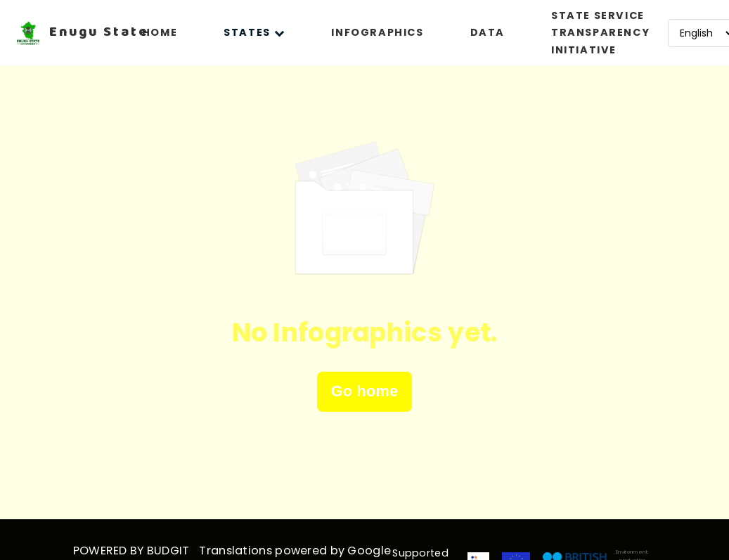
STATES (254, 32)
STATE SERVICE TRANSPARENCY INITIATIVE (600, 33)
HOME (160, 32)
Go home (365, 391)
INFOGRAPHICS (377, 32)
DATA (488, 32)
